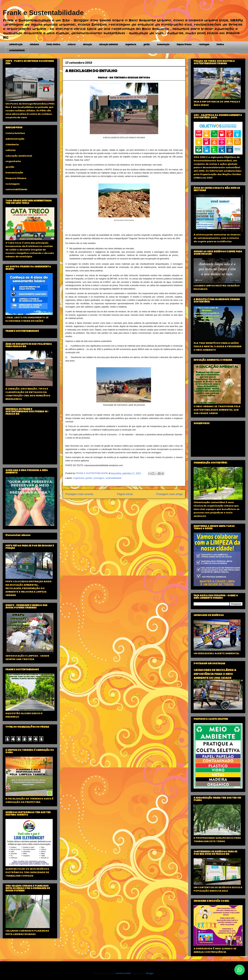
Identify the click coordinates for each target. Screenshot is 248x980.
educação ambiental (109, 44)
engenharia (131, 44)
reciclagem (204, 44)
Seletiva (220, 44)
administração (16, 44)
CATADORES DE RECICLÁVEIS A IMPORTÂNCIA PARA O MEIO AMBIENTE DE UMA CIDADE (215, 674)
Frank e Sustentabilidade (43, 13)
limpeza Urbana (184, 44)
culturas (72, 44)
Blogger (150, 973)
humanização (163, 44)
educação (87, 44)
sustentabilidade (17, 50)
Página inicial (125, 494)
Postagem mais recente (79, 494)
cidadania (34, 44)
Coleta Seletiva (53, 44)
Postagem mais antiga (169, 494)
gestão (147, 44)
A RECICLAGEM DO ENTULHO (91, 71)
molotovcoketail (123, 973)
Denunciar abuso (18, 535)
